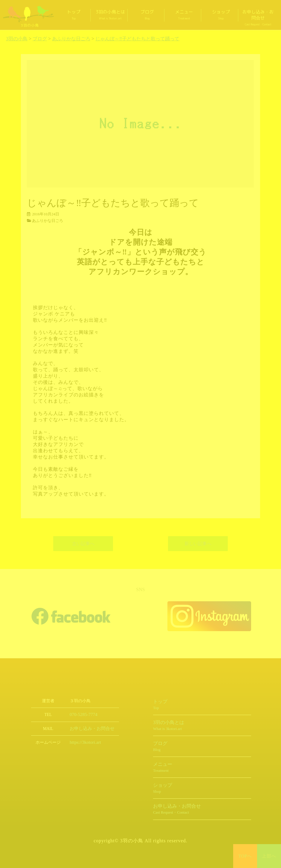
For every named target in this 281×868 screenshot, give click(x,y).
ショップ (221, 14)
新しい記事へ (198, 544)
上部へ (269, 856)
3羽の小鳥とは (110, 14)
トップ (74, 14)
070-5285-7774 (82, 715)
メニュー (184, 14)
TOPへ (245, 856)
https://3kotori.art (84, 742)
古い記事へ (83, 544)
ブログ (147, 14)
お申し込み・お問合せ (258, 17)
